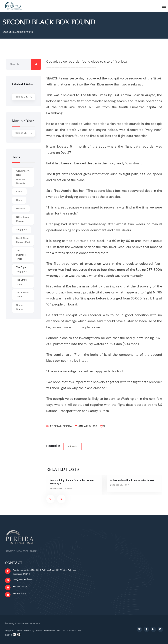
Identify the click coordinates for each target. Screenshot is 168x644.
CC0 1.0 (13, 635)
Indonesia (73, 446)
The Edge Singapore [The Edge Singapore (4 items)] (22, 269)
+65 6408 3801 (20, 594)
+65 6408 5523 (20, 587)
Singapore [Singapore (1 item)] (22, 230)
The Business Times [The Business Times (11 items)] (21, 255)
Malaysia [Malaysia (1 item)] (21, 209)
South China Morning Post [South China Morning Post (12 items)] (23, 240)
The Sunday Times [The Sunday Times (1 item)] (22, 295)
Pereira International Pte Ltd (50, 631)
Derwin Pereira (63, 426)
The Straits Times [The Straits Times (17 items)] (22, 282)
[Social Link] (139, 629)
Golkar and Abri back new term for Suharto (133, 480)
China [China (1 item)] (19, 192)
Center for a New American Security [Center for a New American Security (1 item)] (23, 177)
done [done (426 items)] (19, 200)
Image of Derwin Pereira (18, 631)
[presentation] (50, 499)
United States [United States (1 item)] (20, 307)
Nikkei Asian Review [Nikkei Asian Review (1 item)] (23, 219)
